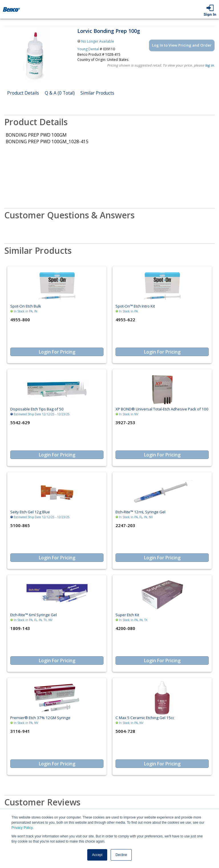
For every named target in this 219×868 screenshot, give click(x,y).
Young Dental (88, 49)
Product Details (23, 93)
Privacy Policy (22, 828)
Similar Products (97, 93)
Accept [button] (97, 855)
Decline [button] (121, 855)
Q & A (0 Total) (60, 93)
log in (209, 65)
